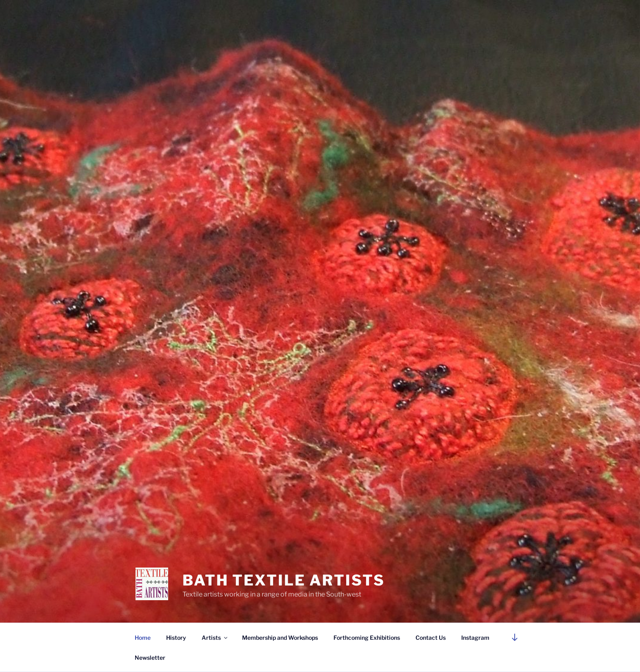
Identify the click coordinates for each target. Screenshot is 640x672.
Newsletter (150, 658)
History (176, 638)
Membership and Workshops (280, 638)
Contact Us (431, 638)
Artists (215, 638)
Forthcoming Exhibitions (367, 638)
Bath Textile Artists (284, 580)
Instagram (475, 638)
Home (143, 638)
